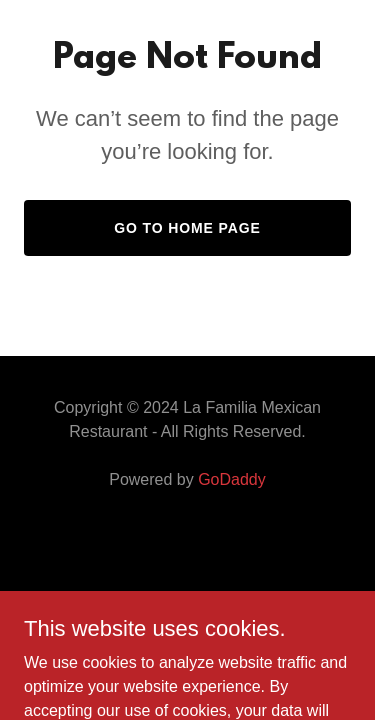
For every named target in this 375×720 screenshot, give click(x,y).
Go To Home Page (187, 228)
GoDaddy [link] (232, 479)
